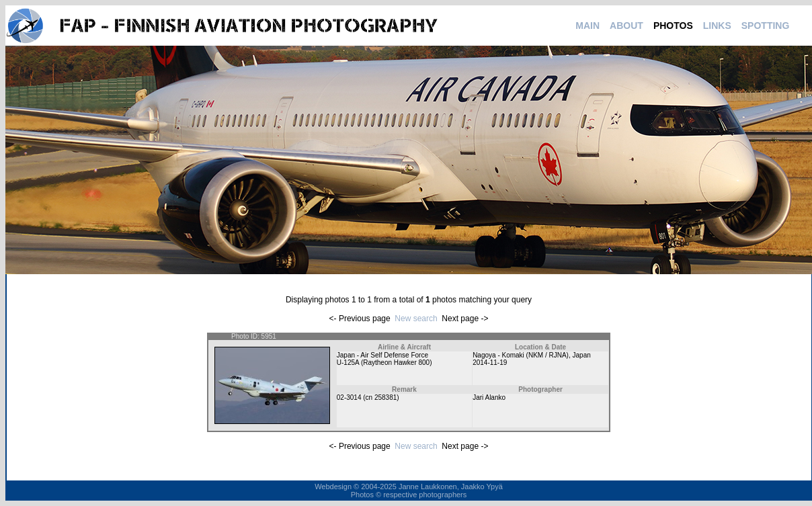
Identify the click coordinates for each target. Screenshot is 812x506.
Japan (582, 355)
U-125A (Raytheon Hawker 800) (384, 363)
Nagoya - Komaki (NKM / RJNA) (521, 355)
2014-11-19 (490, 363)
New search (416, 319)
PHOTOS (673, 26)
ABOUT (626, 26)
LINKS (717, 26)
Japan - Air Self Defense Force (382, 355)
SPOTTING (766, 26)
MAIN (587, 26)
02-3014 (349, 397)
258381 (385, 397)
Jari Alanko (489, 397)
